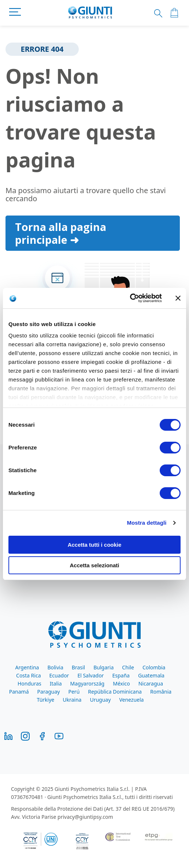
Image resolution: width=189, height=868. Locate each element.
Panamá (19, 692)
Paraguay (49, 692)
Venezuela (131, 700)
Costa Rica (28, 675)
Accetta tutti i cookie (95, 545)
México (121, 683)
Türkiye (46, 700)
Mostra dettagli (147, 523)
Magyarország (88, 683)
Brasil (78, 667)
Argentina (27, 667)
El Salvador (90, 675)
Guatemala (151, 675)
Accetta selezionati (94, 565)
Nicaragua (151, 683)
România (161, 692)
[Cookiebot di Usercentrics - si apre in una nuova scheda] (130, 298)
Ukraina (72, 700)
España (121, 675)
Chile (128, 667)
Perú (74, 692)
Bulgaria (103, 667)
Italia (56, 683)
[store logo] (90, 13)
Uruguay (100, 700)
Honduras (29, 683)
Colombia (154, 667)
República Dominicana (115, 692)
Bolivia (55, 667)
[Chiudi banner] (178, 298)
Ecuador (59, 675)
